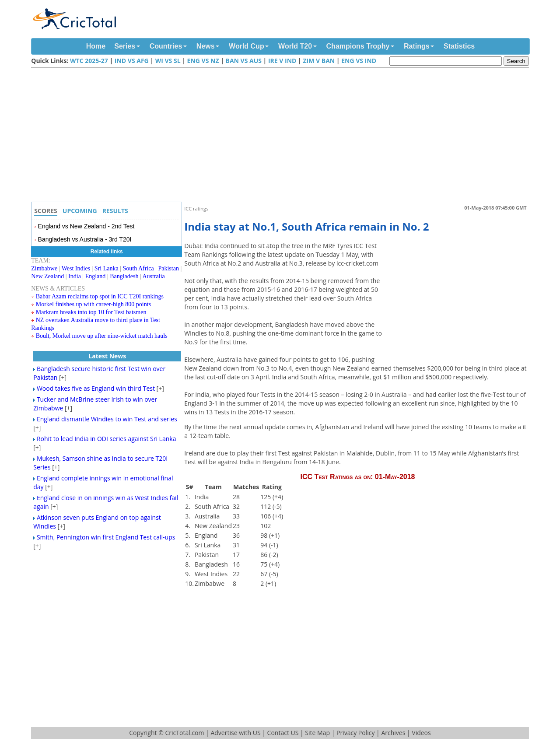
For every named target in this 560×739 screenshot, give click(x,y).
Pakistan (168, 268)
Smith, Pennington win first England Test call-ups (106, 537)
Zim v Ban (319, 61)
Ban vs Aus (243, 61)
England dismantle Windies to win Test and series (107, 419)
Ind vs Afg (132, 61)
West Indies (76, 268)
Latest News (107, 356)
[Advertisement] (282, 136)
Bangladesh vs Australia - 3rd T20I (85, 239)
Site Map (317, 733)
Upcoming (80, 211)
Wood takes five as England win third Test (96, 388)
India (75, 276)
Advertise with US (235, 733)
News (206, 46)
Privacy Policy (355, 733)
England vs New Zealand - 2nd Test (86, 226)
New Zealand (47, 276)
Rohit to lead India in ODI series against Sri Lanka (107, 439)
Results (115, 211)
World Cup (247, 46)
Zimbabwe (44, 268)
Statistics (459, 46)
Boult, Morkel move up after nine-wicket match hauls (102, 336)
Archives (393, 733)
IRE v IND (282, 61)
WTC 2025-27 (89, 61)
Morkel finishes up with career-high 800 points (93, 304)
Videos (421, 733)
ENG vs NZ (203, 61)
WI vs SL (168, 61)
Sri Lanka (107, 268)
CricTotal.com (184, 733)
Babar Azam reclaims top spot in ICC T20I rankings (100, 296)
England (96, 276)
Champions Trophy (358, 46)
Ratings (417, 46)
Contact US (283, 733)
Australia (154, 276)
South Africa (138, 268)
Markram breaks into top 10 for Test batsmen (91, 312)
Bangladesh (124, 276)
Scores (46, 211)
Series (125, 46)
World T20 (295, 46)
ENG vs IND (359, 61)
